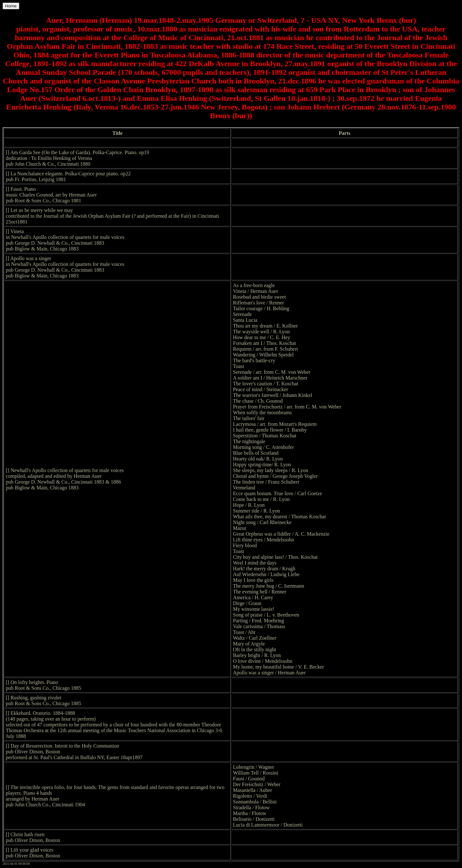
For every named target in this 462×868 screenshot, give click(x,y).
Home (11, 6)
